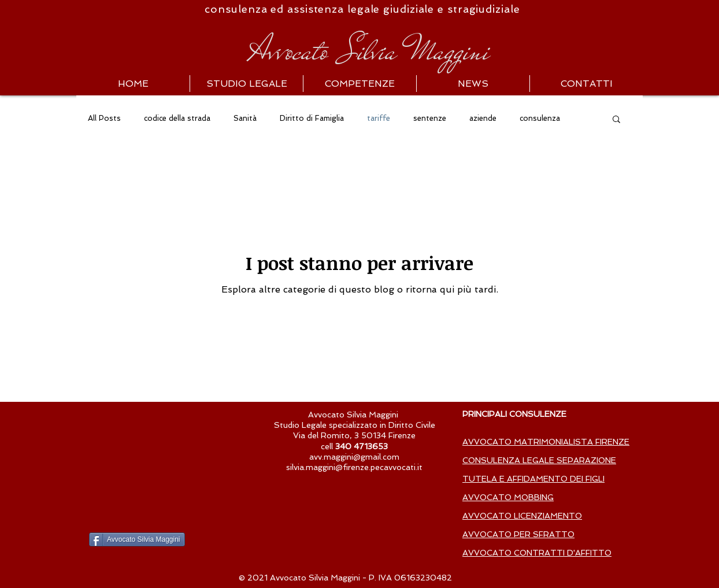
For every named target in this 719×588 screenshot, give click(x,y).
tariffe (379, 118)
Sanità (245, 118)
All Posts (104, 118)
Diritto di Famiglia (312, 118)
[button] (616, 120)
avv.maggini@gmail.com (354, 457)
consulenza (540, 118)
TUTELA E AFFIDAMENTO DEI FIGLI (533, 479)
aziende (483, 118)
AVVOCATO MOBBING (508, 497)
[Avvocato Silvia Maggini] (137, 539)
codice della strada (177, 118)
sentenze (430, 118)
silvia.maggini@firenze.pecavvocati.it (354, 467)
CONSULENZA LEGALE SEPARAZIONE (539, 460)
